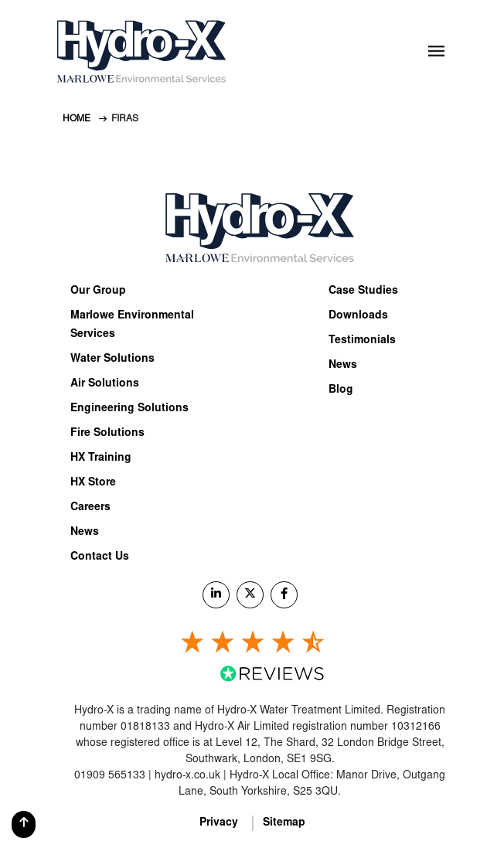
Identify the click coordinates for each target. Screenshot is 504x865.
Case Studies (363, 291)
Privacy (219, 823)
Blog (341, 390)
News (85, 533)
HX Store (93, 483)
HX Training (101, 458)
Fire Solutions (107, 434)
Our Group (98, 291)
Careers (90, 508)
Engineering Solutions (129, 409)
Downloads (358, 316)
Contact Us (100, 557)
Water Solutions (112, 359)
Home (77, 119)
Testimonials (362, 341)
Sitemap (284, 823)
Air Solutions (105, 384)
